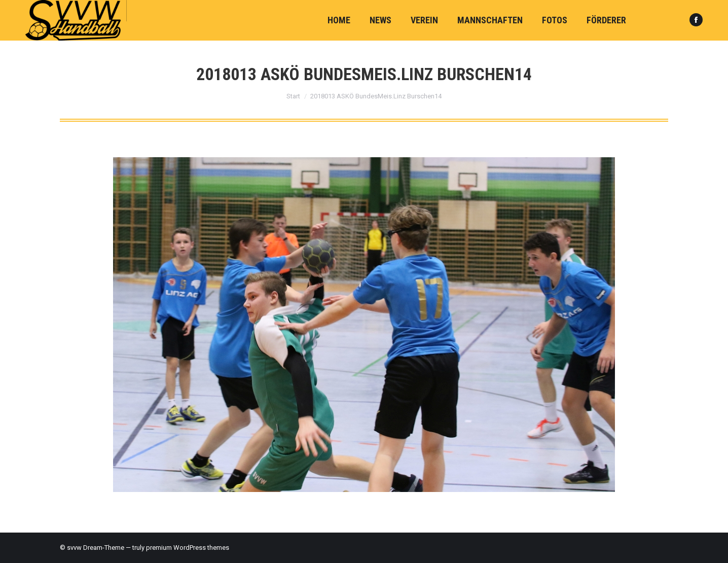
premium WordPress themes (188, 548)
